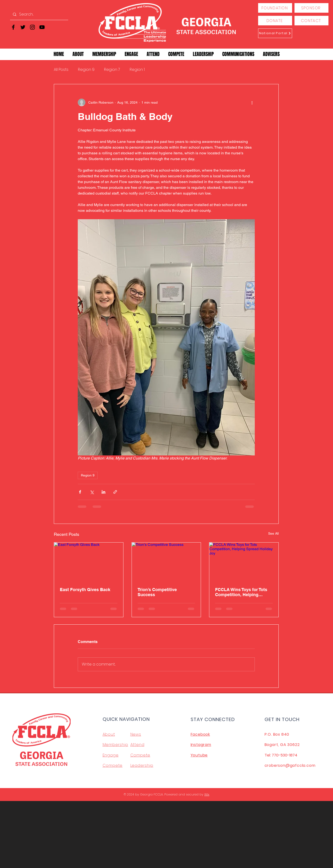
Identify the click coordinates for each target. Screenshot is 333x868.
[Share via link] (115, 492)
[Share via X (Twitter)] (92, 492)
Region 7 (112, 70)
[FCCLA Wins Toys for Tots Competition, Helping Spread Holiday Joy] (244, 562)
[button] (78, 54)
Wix (207, 794)
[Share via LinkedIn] (103, 492)
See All (273, 533)
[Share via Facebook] (80, 492)
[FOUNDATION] (275, 8)
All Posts (61, 70)
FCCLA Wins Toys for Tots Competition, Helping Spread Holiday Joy (241, 592)
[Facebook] (13, 27)
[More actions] (252, 102)
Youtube (199, 755)
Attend (137, 745)
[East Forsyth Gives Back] (89, 562)
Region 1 (137, 70)
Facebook (200, 734)
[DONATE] (275, 21)
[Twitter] (23, 27)
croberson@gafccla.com (290, 765)
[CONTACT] (311, 21)
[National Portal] (275, 33)
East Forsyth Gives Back (85, 590)
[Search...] (39, 14)
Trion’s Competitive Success (157, 592)
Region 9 (86, 70)
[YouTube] (42, 27)
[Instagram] (32, 27)
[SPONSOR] (311, 8)
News (136, 734)
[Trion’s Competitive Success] (166, 562)
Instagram (201, 745)
